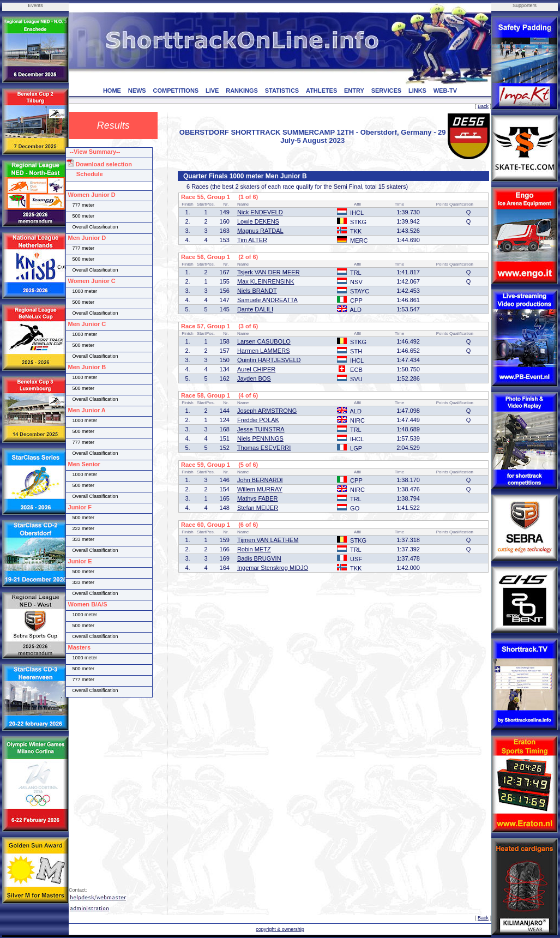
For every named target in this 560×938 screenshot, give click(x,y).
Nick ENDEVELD (260, 212)
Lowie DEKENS (258, 221)
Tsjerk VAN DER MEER (269, 272)
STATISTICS (282, 91)
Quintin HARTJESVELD (269, 360)
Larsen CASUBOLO (264, 341)
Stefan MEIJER (258, 508)
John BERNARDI (260, 480)
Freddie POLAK (258, 420)
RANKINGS (242, 91)
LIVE (212, 91)
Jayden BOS (254, 378)
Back (483, 106)
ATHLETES (321, 91)
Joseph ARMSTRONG (267, 411)
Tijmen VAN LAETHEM (268, 540)
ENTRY (354, 91)
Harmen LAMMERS (264, 351)
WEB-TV (445, 91)
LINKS (417, 91)
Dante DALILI (255, 309)
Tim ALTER (252, 240)
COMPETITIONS (176, 91)
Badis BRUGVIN (259, 558)
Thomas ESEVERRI (264, 448)
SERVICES (386, 91)
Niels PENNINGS (260, 438)
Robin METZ (254, 549)
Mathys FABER (258, 498)
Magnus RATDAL (260, 231)
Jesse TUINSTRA (261, 429)
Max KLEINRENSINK (266, 281)
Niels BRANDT (257, 291)
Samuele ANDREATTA (267, 300)
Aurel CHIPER (256, 369)
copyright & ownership (280, 929)
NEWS (137, 91)
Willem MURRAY (260, 489)
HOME (112, 91)
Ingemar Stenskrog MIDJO (273, 568)
